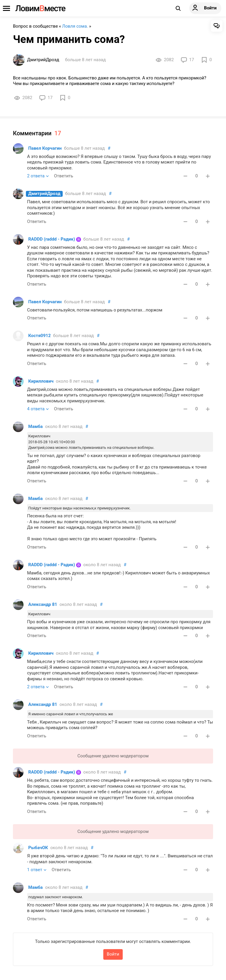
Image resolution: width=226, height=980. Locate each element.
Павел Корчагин (45, 148)
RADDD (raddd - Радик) (52, 239)
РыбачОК (38, 848)
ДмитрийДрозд (44, 194)
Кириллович (41, 381)
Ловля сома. (75, 26)
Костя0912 (39, 336)
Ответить (63, 176)
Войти (113, 954)
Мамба (35, 426)
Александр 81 (43, 604)
